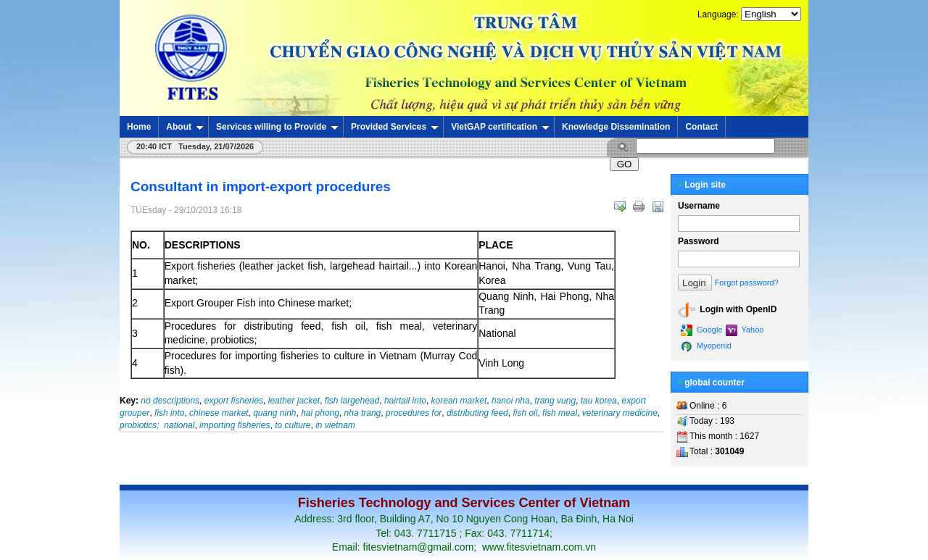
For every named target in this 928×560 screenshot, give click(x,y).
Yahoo (745, 330)
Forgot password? (747, 283)
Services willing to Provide (277, 127)
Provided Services (395, 127)
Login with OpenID (727, 310)
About (185, 127)
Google (702, 330)
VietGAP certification (500, 127)
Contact (701, 127)
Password (699, 241)
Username (699, 206)
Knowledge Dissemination (616, 127)
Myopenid (706, 346)
